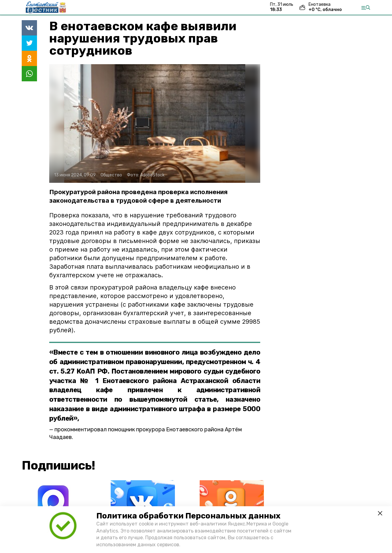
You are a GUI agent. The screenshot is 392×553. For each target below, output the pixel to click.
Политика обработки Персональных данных (188, 516)
